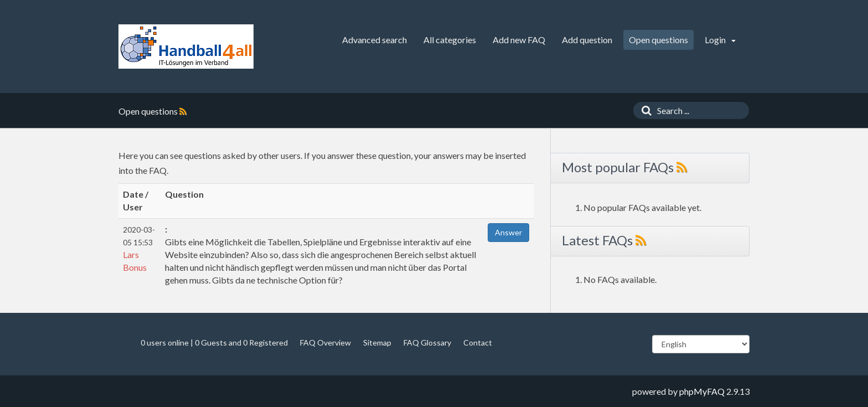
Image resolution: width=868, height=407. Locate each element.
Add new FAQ (519, 40)
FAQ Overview (325, 342)
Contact (478, 342)
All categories (450, 40)
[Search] (644, 110)
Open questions (658, 40)
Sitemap (377, 342)
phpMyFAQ (702, 391)
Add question (587, 40)
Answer (508, 232)
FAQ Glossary (427, 342)
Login (720, 40)
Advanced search (374, 40)
